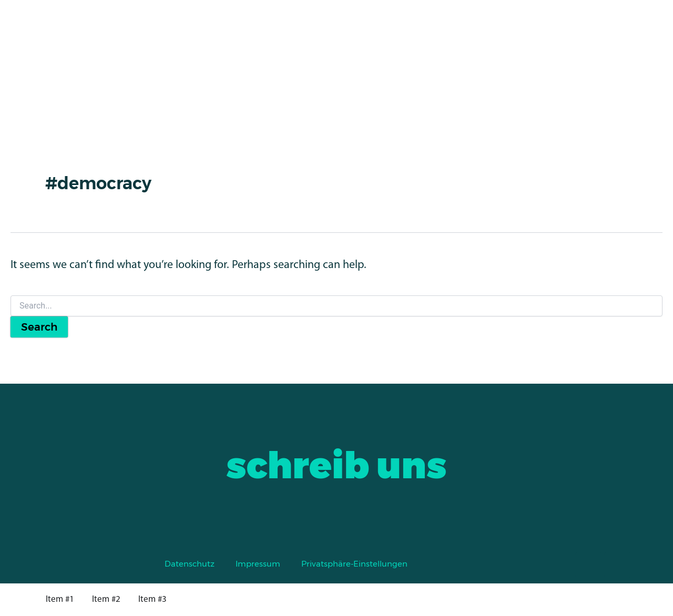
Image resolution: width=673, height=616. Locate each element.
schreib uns (336, 465)
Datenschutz (190, 564)
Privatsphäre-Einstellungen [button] (354, 564)
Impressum (258, 564)
